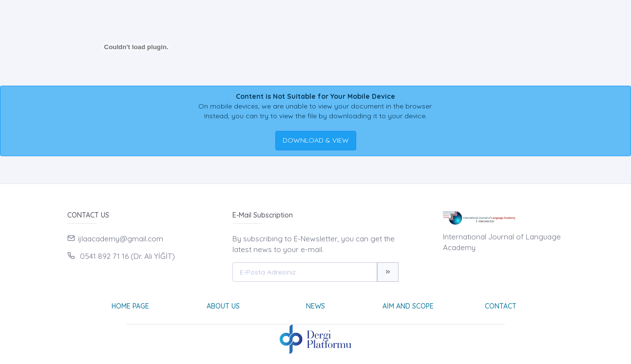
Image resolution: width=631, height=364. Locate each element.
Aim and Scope (408, 306)
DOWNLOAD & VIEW (316, 140)
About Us (223, 306)
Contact (501, 306)
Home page (130, 306)
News (315, 306)
